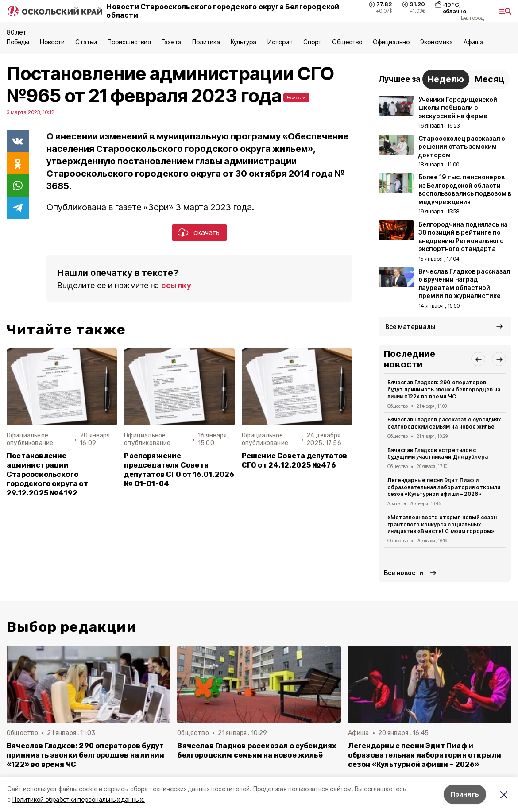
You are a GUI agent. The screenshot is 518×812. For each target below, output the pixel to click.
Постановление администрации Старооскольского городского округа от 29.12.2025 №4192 (47, 474)
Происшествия (129, 42)
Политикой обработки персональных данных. (79, 799)
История (280, 42)
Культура (244, 42)
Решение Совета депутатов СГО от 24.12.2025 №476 (295, 460)
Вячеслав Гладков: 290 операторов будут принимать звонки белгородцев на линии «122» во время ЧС (444, 389)
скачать (207, 232)
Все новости (404, 573)
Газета (172, 42)
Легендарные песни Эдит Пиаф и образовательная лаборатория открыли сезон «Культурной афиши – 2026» (444, 487)
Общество (347, 42)
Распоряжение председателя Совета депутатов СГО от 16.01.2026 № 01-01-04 (179, 470)
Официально (391, 42)
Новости (52, 42)
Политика (206, 42)
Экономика (436, 42)
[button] (478, 359)
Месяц (489, 79)
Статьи (86, 42)
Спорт (312, 42)
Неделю (446, 79)
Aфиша (474, 42)
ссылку (176, 285)
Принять (465, 794)
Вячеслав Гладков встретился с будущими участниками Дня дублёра (438, 454)
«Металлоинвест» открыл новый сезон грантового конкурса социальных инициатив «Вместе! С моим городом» (442, 524)
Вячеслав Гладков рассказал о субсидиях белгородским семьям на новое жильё (444, 423)
